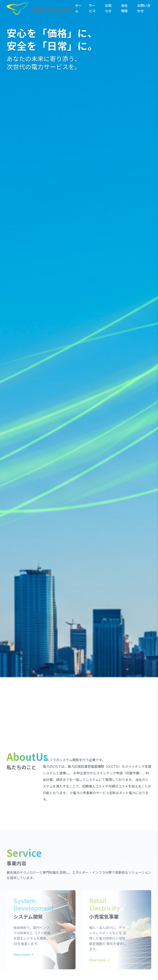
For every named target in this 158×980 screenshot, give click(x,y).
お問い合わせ (144, 8)
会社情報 (124, 8)
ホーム (78, 8)
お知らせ (108, 8)
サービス (92, 8)
